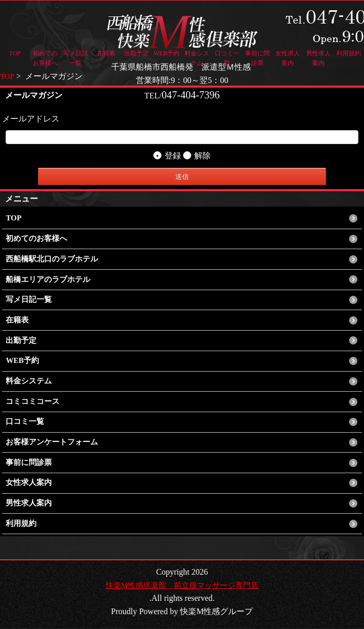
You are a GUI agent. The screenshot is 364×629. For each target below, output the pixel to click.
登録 (167, 156)
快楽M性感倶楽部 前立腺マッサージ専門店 (182, 586)
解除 (197, 156)
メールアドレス (31, 119)
